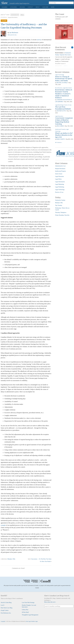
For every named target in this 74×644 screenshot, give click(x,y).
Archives (22, 7)
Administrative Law (60, 166)
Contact (30, 7)
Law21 (3, 605)
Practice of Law (67, 105)
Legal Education (59, 116)
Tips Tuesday (59, 205)
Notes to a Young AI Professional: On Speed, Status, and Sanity (64, 79)
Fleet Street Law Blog (7, 608)
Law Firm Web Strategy (28, 602)
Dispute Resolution (13, 17)
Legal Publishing (60, 187)
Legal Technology (60, 75)
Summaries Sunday (60, 200)
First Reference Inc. (6, 613)
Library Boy (25, 610)
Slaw (5, 3)
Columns (4, 7)
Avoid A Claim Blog (6, 602)
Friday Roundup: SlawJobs (62, 215)
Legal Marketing (59, 105)
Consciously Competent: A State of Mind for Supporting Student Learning (64, 121)
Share (22, 15)
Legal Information (67, 88)
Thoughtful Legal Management (30, 615)
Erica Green (60, 126)
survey (39, 40)
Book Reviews (59, 88)
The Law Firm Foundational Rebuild (63, 108)
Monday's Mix (59, 203)
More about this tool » (50, 602)
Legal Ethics (58, 179)
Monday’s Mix (11, 559)
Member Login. (35, 621)
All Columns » (59, 142)
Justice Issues (59, 174)
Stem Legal (28, 621)
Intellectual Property (60, 129)
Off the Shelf (25, 612)
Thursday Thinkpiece (61, 212)
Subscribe (45, 7)
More (53, 7)
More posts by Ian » (12, 35)
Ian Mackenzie (14, 33)
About (38, 7)
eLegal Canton (5, 610)
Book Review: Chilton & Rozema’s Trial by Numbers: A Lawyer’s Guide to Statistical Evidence (64, 94)
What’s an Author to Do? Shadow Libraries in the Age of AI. (64, 135)
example (3, 525)
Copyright (3, 621)
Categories (13, 7)
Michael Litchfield (62, 83)
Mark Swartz (61, 139)
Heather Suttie (61, 111)
